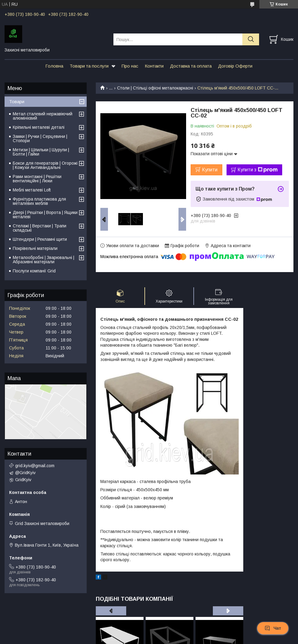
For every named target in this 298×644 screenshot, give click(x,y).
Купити (210, 170)
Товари (17, 101)
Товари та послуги (89, 66)
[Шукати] (251, 39)
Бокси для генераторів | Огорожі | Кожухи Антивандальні (45, 165)
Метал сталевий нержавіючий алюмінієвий (43, 116)
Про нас (130, 66)
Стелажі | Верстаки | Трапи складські (40, 228)
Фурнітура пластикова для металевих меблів (39, 201)
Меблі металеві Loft (32, 190)
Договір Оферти (235, 66)
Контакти (154, 66)
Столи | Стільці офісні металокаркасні (155, 88)
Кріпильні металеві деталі (39, 127)
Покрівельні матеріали (35, 248)
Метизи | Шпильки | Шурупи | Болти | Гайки (41, 152)
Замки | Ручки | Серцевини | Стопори (40, 138)
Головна (54, 66)
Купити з (258, 170)
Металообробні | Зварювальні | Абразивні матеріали (43, 260)
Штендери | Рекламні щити (40, 239)
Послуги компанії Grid (34, 271)
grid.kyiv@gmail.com (35, 466)
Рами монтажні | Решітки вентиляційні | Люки (37, 179)
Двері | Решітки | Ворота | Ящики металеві (45, 215)
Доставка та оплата (191, 66)
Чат (273, 628)
